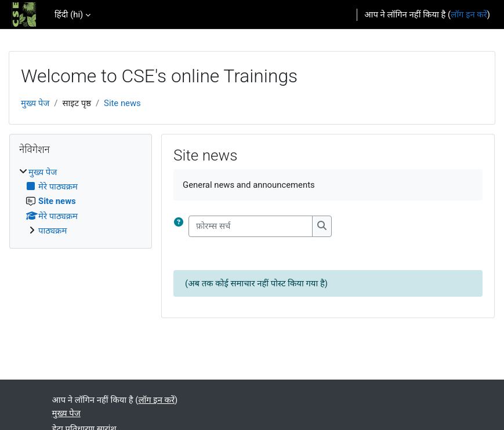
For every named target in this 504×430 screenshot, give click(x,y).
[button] (181, 226)
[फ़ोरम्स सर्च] (251, 226)
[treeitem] (81, 201)
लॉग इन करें (469, 14)
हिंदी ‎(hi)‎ (69, 14)
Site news (122, 103)
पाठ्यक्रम (52, 231)
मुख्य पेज (35, 103)
